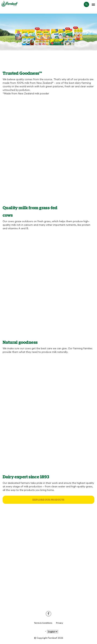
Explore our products (48, 500)
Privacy (60, 623)
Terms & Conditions (43, 623)
